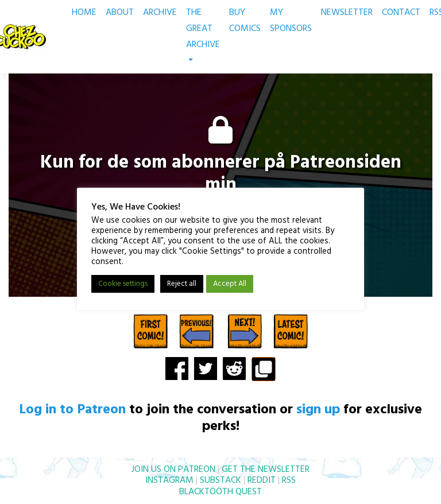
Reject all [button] (182, 284)
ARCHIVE (160, 13)
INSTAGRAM (169, 480)
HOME (84, 13)
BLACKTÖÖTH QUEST (220, 492)
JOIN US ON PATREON (173, 470)
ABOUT (120, 13)
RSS (289, 480)
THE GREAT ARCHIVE (203, 33)
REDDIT (262, 480)
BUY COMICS (245, 21)
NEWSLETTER (347, 13)
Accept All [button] (230, 284)
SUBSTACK (220, 480)
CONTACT (401, 13)
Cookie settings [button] (123, 284)
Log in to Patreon (72, 410)
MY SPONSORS (291, 21)
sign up (318, 410)
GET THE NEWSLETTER (266, 470)
